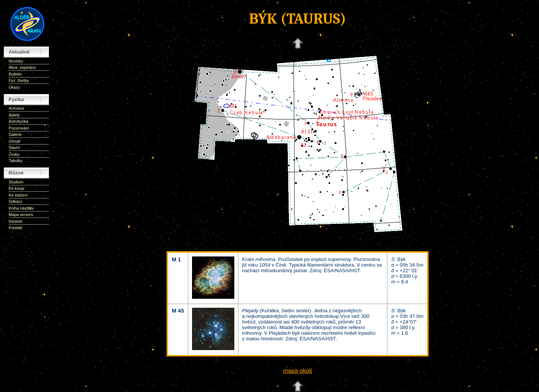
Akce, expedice (22, 67)
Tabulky (15, 161)
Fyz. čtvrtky (19, 80)
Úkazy (14, 87)
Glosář (14, 141)
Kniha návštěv (21, 208)
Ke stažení (18, 195)
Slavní (14, 148)
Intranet (15, 221)
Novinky (16, 61)
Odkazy (15, 201)
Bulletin (15, 74)
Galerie (15, 134)
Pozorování (19, 128)
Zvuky (14, 154)
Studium (16, 182)
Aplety (14, 115)
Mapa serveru (21, 215)
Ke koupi (16, 188)
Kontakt (15, 228)
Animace (16, 108)
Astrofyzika (18, 121)
